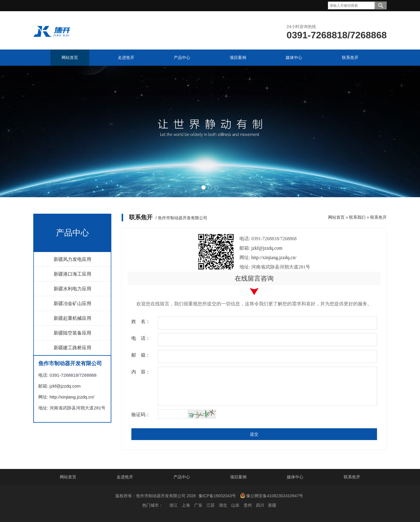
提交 (254, 434)
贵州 (248, 505)
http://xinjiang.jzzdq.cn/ (72, 397)
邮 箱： (141, 355)
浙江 (173, 505)
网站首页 (336, 217)
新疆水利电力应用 (72, 289)
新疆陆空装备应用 (72, 333)
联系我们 (357, 217)
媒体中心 (295, 477)
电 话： (141, 338)
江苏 (211, 505)
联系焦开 (378, 217)
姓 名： (141, 321)
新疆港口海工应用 (72, 274)
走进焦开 (125, 477)
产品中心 (182, 477)
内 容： (141, 372)
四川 (260, 505)
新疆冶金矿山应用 (72, 303)
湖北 (223, 505)
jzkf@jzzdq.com (65, 386)
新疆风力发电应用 (72, 259)
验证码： (141, 415)
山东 (235, 505)
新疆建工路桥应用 (72, 348)
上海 (186, 505)
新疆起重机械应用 (72, 318)
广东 (198, 505)
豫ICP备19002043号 (217, 496)
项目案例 (238, 477)
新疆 (272, 505)
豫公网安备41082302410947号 (272, 495)
